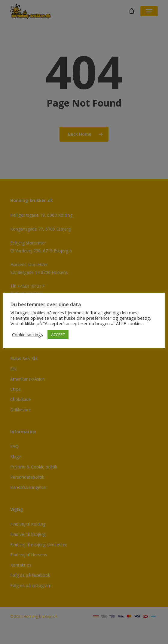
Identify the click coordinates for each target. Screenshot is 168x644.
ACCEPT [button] (58, 334)
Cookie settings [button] (27, 334)
